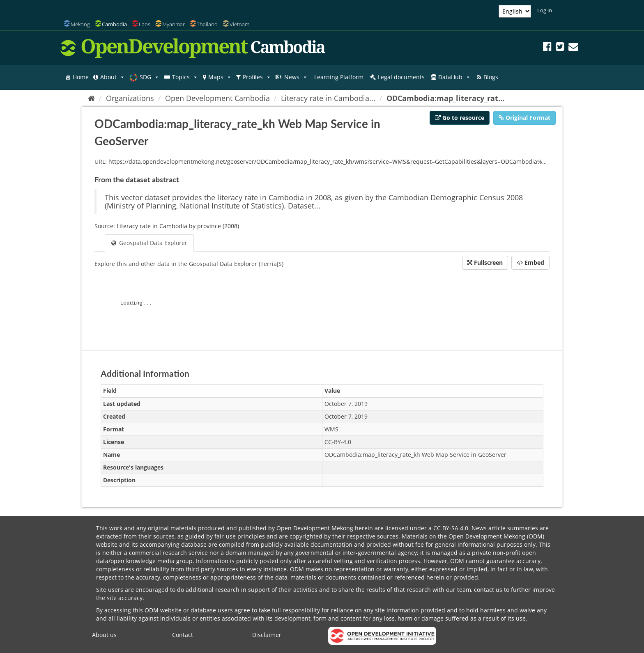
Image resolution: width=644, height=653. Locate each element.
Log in (545, 10)
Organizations (130, 98)
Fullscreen (485, 262)
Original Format (524, 118)
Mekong (80, 24)
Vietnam (239, 24)
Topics (185, 77)
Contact (183, 635)
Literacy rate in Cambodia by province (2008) (178, 226)
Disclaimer (267, 635)
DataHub (454, 77)
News (296, 77)
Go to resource (460, 118)
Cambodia (114, 24)
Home (81, 77)
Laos (145, 24)
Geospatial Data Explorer (149, 243)
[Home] (91, 98)
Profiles (257, 77)
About (113, 77)
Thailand (207, 24)
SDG (149, 77)
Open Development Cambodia (217, 98)
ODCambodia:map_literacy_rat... (445, 98)
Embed (530, 262)
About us (104, 635)
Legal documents (401, 77)
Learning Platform (339, 77)
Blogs (491, 77)
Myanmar (174, 24)
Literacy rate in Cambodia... (328, 98)
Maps (220, 77)
